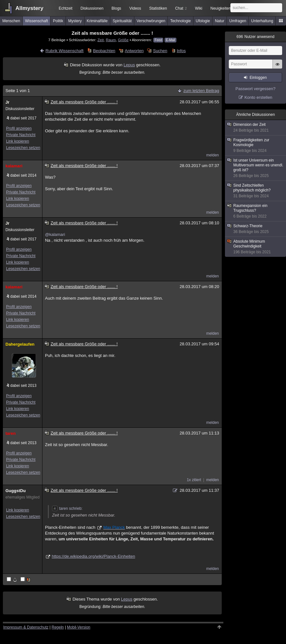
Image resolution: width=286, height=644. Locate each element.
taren (11, 433)
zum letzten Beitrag (201, 91)
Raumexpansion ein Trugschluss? (256, 211)
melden (213, 155)
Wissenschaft (36, 21)
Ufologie (203, 21)
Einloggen (258, 78)
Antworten (134, 51)
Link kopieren (18, 141)
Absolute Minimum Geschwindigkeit (256, 247)
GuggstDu (16, 491)
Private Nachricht (21, 135)
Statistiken (158, 8)
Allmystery (29, 8)
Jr (7, 102)
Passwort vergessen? (255, 89)
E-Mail (170, 40)
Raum (111, 40)
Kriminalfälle (97, 21)
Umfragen (238, 21)
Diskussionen (92, 8)
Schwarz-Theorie (256, 229)
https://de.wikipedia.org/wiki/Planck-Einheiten (93, 556)
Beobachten (104, 51)
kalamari (14, 166)
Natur (220, 21)
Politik (58, 21)
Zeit (100, 40)
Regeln (58, 627)
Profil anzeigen (19, 128)
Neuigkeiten (221, 8)
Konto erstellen (259, 97)
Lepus (129, 65)
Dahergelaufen (20, 344)
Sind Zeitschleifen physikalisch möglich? (256, 191)
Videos (135, 8)
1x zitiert (194, 480)
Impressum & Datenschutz (26, 627)
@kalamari (55, 234)
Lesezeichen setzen (23, 148)
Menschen (11, 21)
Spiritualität (122, 21)
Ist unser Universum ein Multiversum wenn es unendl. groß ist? (256, 168)
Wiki (199, 8)
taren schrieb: (67, 509)
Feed (158, 40)
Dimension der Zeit (256, 128)
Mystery (75, 21)
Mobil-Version (79, 627)
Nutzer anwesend (255, 37)
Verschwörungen (151, 21)
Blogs (116, 8)
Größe (123, 40)
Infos (181, 51)
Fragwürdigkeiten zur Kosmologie (256, 145)
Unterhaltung (262, 21)
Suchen (160, 51)
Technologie (181, 21)
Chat (181, 8)
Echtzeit (66, 8)
